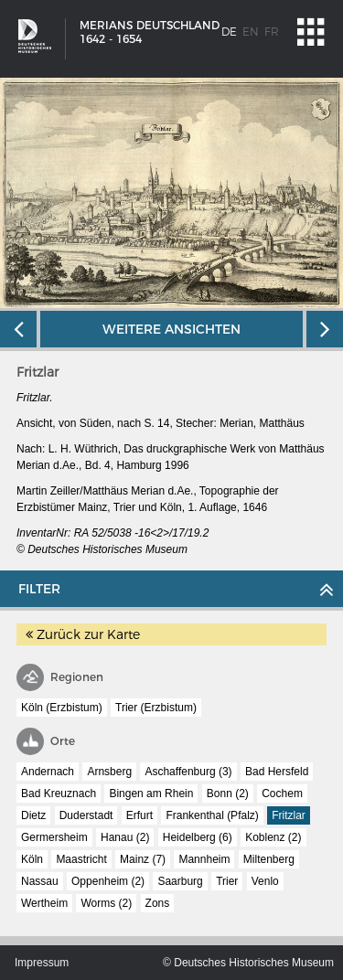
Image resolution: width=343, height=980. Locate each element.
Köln (32, 859)
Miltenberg (269, 859)
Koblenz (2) (273, 837)
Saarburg (180, 881)
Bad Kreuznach (59, 794)
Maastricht (81, 859)
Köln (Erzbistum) (62, 708)
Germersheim (54, 837)
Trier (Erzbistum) (156, 708)
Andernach (48, 772)
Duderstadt (86, 815)
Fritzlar (289, 815)
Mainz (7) (143, 859)
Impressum (42, 963)
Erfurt (139, 815)
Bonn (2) (228, 794)
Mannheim (204, 859)
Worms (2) (106, 903)
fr (272, 32)
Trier (227, 881)
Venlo (265, 881)
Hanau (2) (125, 837)
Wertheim (44, 903)
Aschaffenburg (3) (188, 772)
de (229, 32)
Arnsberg (109, 772)
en (251, 32)
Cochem (282, 794)
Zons (158, 903)
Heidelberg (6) (198, 837)
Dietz (33, 815)
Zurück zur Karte (83, 634)
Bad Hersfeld (277, 772)
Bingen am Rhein (151, 794)
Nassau (40, 881)
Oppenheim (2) (108, 881)
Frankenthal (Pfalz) (212, 815)
